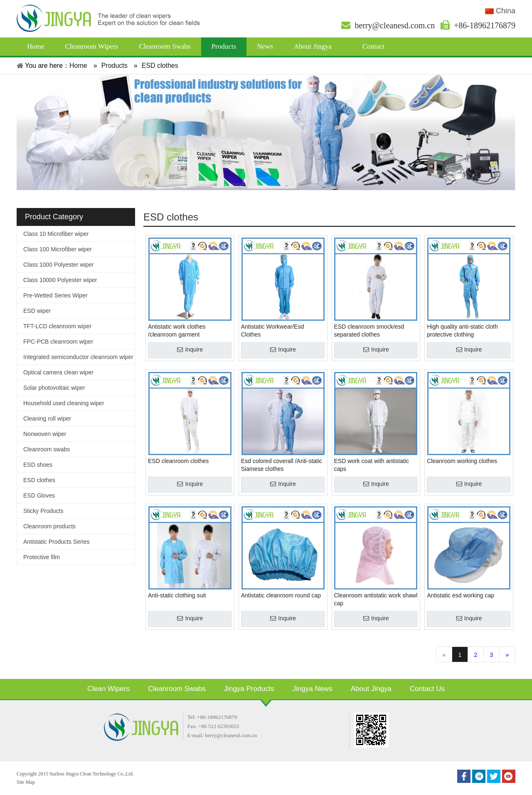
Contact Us (427, 689)
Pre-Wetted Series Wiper (55, 295)
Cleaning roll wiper (47, 419)
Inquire (194, 349)
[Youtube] (509, 776)
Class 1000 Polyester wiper (59, 265)
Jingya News (313, 689)
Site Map (26, 782)
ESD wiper (37, 311)
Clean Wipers (108, 689)
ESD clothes (39, 480)
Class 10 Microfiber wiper (56, 234)
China (500, 11)
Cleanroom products (49, 526)
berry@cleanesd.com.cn (388, 25)
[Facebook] (464, 776)
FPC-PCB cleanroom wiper (58, 342)
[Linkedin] (479, 776)
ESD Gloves (39, 495)
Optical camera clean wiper (58, 372)
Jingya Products (249, 689)
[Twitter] (494, 776)
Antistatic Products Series (57, 542)
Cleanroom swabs (47, 449)
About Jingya (371, 689)
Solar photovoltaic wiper (54, 388)
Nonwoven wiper (45, 434)
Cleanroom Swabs (177, 689)
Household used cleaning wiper (64, 403)
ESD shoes (38, 465)
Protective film (42, 557)
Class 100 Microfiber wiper (58, 249)
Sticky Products (43, 511)
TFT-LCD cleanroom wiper (57, 326)
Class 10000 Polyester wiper (60, 280)
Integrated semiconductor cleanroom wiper (78, 357)
